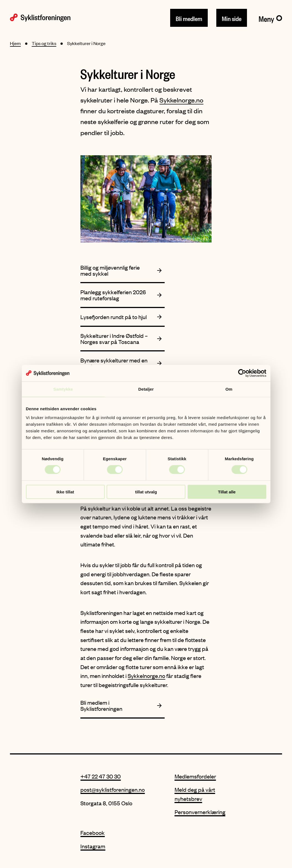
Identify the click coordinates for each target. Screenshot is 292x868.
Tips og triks (44, 43)
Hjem (15, 43)
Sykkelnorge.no (181, 100)
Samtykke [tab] (63, 389)
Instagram (93, 846)
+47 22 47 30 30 (101, 776)
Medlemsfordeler (195, 776)
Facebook (93, 833)
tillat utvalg (146, 492)
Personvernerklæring (200, 812)
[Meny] (270, 18)
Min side (232, 18)
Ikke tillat (65, 492)
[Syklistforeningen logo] (40, 18)
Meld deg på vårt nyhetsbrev (195, 794)
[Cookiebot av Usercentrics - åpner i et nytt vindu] (242, 373)
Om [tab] (229, 389)
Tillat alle (227, 492)
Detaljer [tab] (146, 389)
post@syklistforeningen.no (113, 789)
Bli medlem (189, 18)
